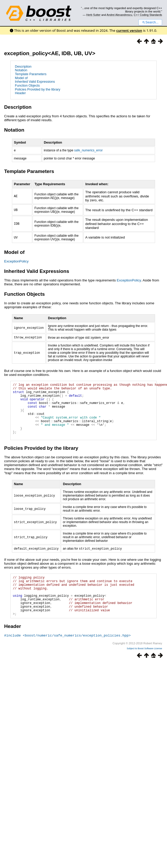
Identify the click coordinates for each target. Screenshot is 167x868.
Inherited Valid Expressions (35, 82)
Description (23, 66)
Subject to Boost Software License (144, 670)
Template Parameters (31, 74)
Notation (21, 70)
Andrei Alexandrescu (119, 15)
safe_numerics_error (88, 151)
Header (20, 93)
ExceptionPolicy (16, 262)
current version (129, 30)
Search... (150, 22)
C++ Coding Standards (148, 15)
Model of (21, 78)
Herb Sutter (93, 15)
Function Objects (27, 85)
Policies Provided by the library (37, 89)
